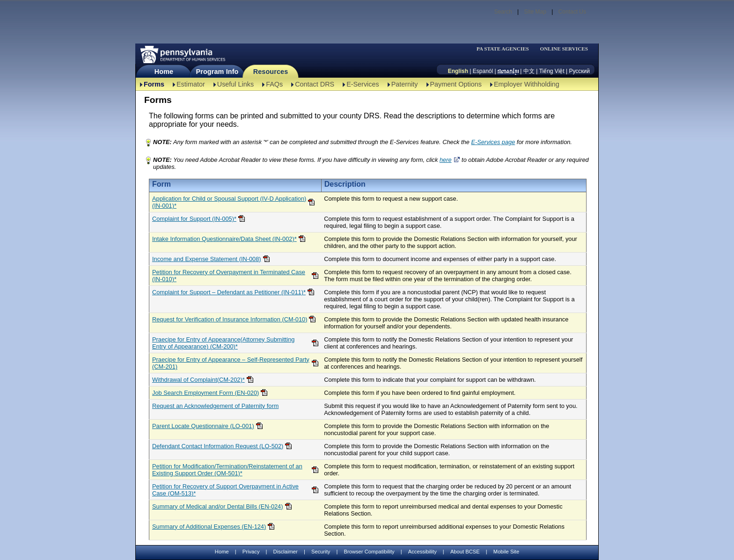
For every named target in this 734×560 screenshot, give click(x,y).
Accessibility (422, 552)
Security (321, 552)
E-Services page (493, 142)
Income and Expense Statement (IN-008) (207, 259)
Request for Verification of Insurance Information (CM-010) (230, 319)
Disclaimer (286, 552)
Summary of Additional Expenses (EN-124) (209, 527)
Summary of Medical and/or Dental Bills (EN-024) (218, 506)
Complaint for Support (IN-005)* (194, 219)
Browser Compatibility (369, 552)
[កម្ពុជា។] (508, 71)
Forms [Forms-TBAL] (154, 84)
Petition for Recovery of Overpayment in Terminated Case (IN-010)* (229, 276)
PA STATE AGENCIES (503, 49)
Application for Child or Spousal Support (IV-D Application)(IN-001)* (229, 202)
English (458, 71)
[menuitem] (506, 49)
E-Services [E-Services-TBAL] (363, 84)
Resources (271, 72)
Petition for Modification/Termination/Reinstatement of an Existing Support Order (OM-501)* (227, 470)
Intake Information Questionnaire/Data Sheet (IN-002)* (224, 239)
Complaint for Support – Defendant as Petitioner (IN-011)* (229, 292)
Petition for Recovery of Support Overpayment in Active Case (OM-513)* (225, 490)
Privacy (251, 552)
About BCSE (465, 552)
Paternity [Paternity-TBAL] (405, 84)
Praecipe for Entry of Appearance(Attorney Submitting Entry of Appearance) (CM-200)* (223, 343)
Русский (579, 71)
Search (503, 12)
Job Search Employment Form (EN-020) (206, 393)
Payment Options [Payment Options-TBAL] (456, 84)
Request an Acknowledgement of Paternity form (215, 406)
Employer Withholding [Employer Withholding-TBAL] (527, 84)
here (446, 160)
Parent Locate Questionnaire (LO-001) (203, 426)
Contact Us (572, 12)
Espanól (483, 71)
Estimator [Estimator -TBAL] (191, 84)
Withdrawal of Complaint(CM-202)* (198, 380)
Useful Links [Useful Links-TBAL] (235, 84)
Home (164, 72)
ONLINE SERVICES (564, 49)
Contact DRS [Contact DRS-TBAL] (315, 84)
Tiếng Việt (552, 71)
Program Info (217, 72)
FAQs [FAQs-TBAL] (274, 84)
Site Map (535, 12)
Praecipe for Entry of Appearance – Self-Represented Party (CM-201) (231, 363)
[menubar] (506, 49)
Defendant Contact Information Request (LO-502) (218, 446)
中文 (529, 71)
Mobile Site (506, 552)
